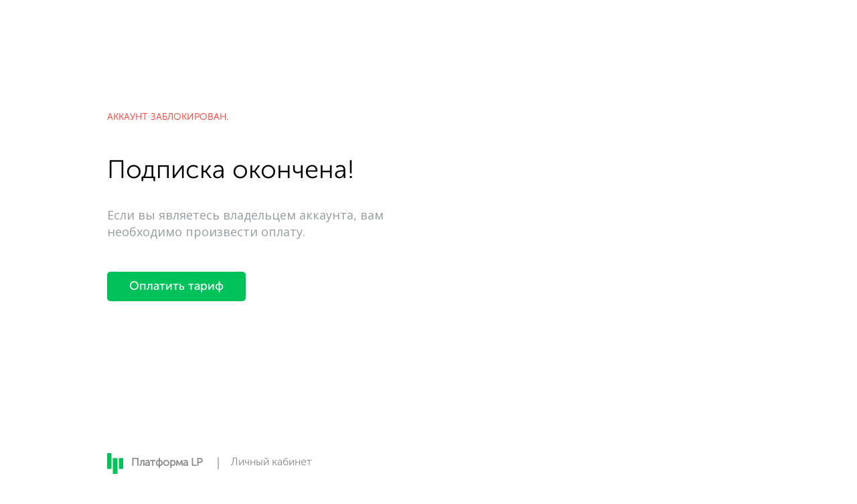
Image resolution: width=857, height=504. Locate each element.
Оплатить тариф (176, 286)
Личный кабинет (271, 463)
